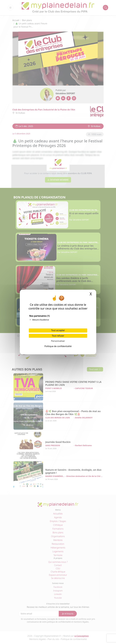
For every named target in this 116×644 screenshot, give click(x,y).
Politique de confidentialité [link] (58, 346)
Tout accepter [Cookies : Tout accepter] (58, 330)
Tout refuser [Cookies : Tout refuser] (58, 336)
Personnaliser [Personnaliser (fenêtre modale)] (58, 341)
